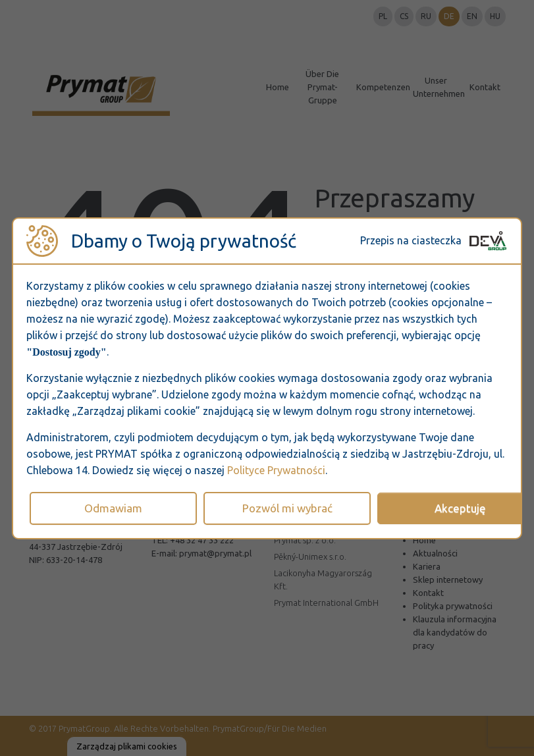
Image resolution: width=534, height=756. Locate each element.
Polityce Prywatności (276, 470)
